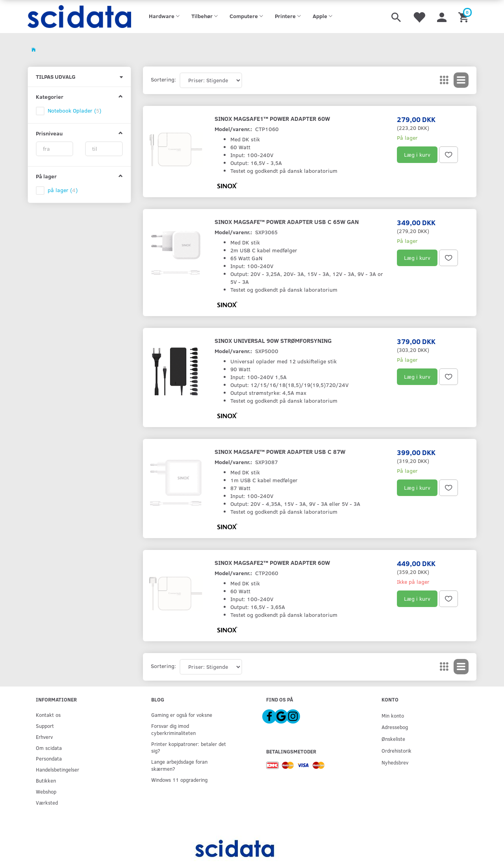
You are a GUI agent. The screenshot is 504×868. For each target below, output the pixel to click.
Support (45, 726)
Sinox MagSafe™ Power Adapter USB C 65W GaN (287, 221)
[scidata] (79, 17)
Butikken (46, 780)
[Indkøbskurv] (464, 17)
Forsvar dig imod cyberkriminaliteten (173, 729)
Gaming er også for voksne (182, 715)
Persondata (49, 758)
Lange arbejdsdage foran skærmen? (179, 765)
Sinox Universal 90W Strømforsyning (273, 340)
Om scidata (49, 748)
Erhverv (44, 737)
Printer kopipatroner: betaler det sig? (189, 747)
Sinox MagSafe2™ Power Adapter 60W (272, 562)
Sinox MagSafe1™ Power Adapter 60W (272, 118)
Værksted (47, 802)
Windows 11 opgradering (179, 780)
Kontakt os (48, 715)
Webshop (46, 791)
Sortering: (163, 79)
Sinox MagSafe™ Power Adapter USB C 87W (280, 451)
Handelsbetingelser (57, 769)
